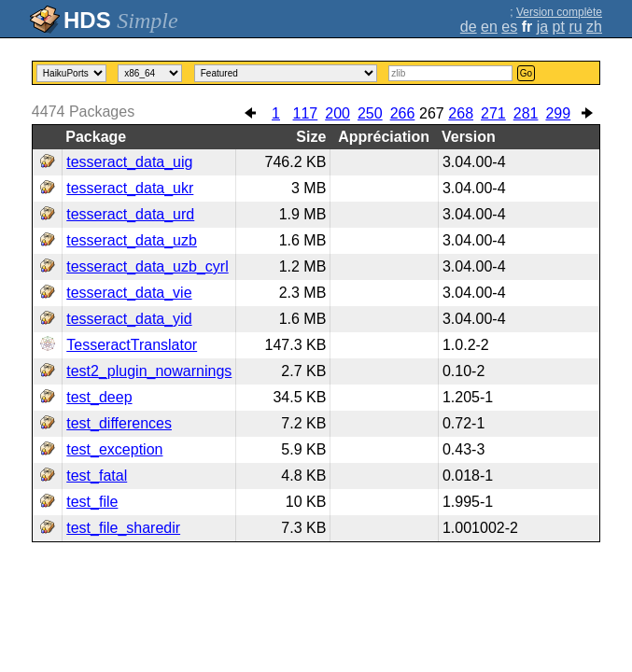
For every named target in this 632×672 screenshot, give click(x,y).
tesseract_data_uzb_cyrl (147, 266)
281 (526, 113)
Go (526, 73)
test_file (92, 502)
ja (542, 27)
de (469, 27)
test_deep (99, 397)
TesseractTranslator (132, 345)
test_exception (114, 449)
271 (493, 113)
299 (558, 113)
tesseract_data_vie (129, 293)
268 (461, 113)
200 (337, 113)
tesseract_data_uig (129, 162)
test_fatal (97, 476)
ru (575, 27)
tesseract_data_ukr (130, 188)
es (509, 27)
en (489, 27)
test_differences (119, 423)
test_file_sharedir (123, 528)
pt (559, 27)
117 (306, 113)
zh (594, 27)
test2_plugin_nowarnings (149, 371)
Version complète (559, 12)
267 (432, 113)
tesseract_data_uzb (132, 240)
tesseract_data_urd (130, 214)
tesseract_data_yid (129, 319)
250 (370, 113)
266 (403, 113)
